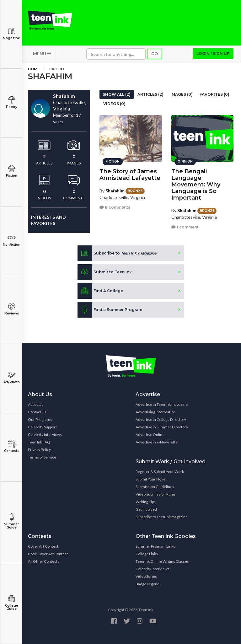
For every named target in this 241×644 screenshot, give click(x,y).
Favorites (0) (214, 94)
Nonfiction (11, 240)
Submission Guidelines (155, 487)
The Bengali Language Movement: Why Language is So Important (196, 185)
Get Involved (146, 509)
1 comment (185, 227)
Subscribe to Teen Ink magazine (162, 517)
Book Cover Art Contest (48, 554)
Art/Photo (11, 378)
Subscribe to (117, 253)
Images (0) (182, 94)
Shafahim (115, 191)
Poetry (11, 102)
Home (34, 69)
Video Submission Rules (156, 494)
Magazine (11, 34)
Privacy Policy (39, 450)
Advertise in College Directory (161, 419)
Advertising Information (156, 412)
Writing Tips (146, 502)
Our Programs (40, 419)
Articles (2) (150, 94)
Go (155, 54)
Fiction (11, 171)
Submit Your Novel (151, 479)
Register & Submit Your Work (160, 472)
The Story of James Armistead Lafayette (130, 175)
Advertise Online (150, 435)
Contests (11, 446)
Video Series (146, 576)
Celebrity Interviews (45, 435)
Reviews (11, 309)
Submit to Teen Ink (105, 272)
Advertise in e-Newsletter (157, 442)
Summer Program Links (155, 546)
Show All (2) (117, 94)
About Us (36, 404)
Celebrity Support (42, 427)
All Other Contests (44, 561)
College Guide (11, 603)
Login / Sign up (213, 54)
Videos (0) (114, 104)
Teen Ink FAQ (39, 442)
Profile (57, 69)
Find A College (100, 291)
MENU (42, 54)
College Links (147, 554)
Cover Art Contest (43, 546)
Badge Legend (147, 584)
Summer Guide (11, 521)
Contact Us (37, 412)
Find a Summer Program (110, 310)
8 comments (115, 207)
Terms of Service (42, 457)
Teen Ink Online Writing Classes (162, 561)
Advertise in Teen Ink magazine (162, 404)
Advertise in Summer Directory (162, 427)
